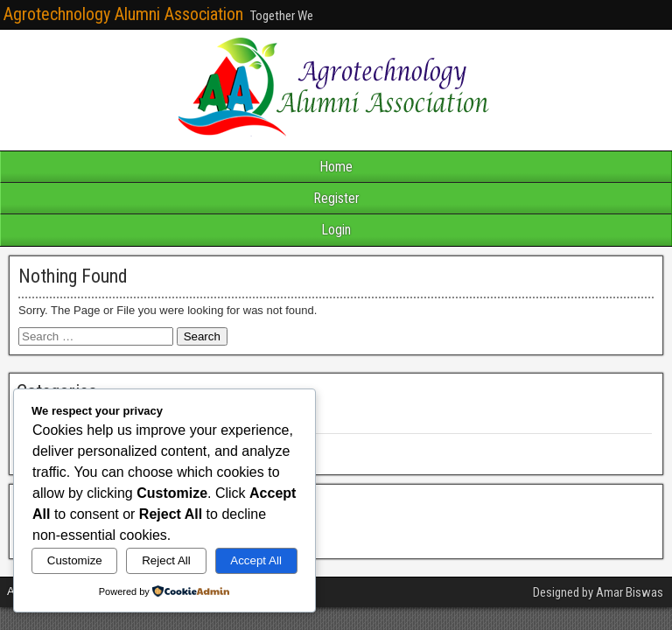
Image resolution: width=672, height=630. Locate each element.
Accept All (256, 560)
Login (336, 230)
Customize (75, 560)
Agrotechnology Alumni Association (123, 14)
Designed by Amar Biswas (598, 592)
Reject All (166, 560)
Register (336, 198)
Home (336, 167)
